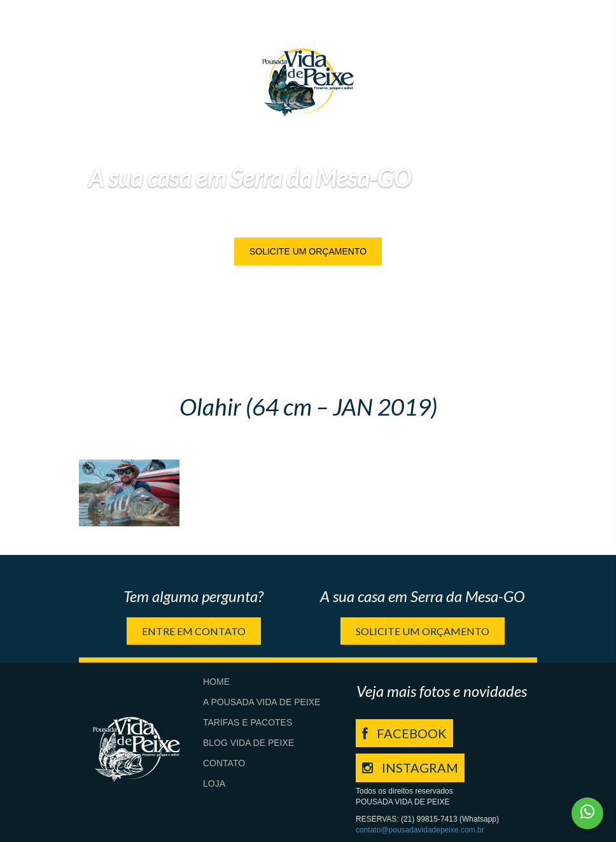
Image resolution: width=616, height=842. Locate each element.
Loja (214, 783)
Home (216, 682)
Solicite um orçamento (308, 251)
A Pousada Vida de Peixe (262, 702)
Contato (224, 763)
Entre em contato (194, 631)
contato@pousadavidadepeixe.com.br (420, 830)
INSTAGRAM (410, 768)
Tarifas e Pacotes (248, 722)
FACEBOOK (404, 733)
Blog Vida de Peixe (248, 743)
